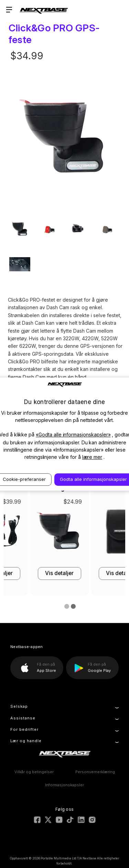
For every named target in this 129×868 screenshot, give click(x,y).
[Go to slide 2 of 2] (72, 607)
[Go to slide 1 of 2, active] (65, 607)
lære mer (92, 457)
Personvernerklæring (95, 772)
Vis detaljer (35, 573)
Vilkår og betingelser (34, 772)
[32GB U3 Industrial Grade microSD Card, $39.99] (35, 533)
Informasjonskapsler (64, 785)
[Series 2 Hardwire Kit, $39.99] (96, 533)
